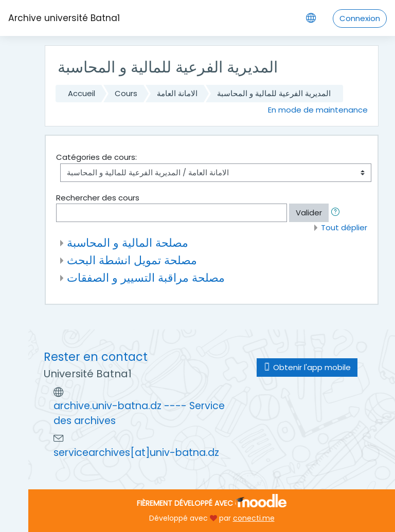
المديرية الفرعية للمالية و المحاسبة (274, 93)
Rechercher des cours (98, 198)
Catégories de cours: (96, 157)
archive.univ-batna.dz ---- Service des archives (139, 413)
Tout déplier (344, 227)
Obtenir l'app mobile (307, 367)
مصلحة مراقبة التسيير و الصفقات (146, 278)
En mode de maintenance (318, 110)
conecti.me (254, 518)
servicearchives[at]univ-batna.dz (136, 453)
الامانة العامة (177, 93)
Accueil (82, 93)
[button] (337, 213)
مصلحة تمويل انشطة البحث (132, 260)
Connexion (360, 18)
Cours (126, 93)
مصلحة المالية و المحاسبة (128, 243)
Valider (309, 213)
